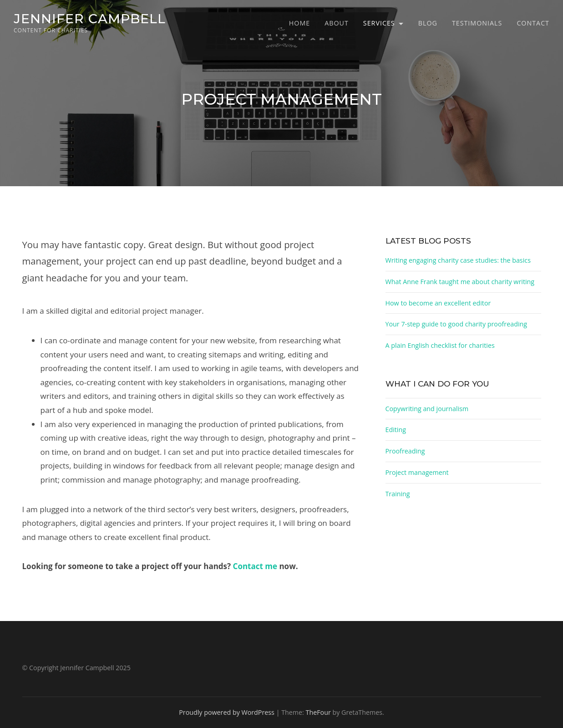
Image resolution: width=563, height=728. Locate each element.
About (337, 23)
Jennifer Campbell (90, 18)
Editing (396, 430)
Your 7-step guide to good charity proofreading (456, 324)
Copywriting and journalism (427, 409)
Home (299, 23)
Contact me (255, 566)
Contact (533, 23)
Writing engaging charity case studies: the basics (458, 260)
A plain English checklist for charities (440, 345)
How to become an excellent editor (438, 303)
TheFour (318, 712)
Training (398, 494)
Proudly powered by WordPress (227, 712)
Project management (417, 472)
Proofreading (405, 451)
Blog (428, 23)
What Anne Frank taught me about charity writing (460, 282)
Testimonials (477, 23)
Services (379, 23)
